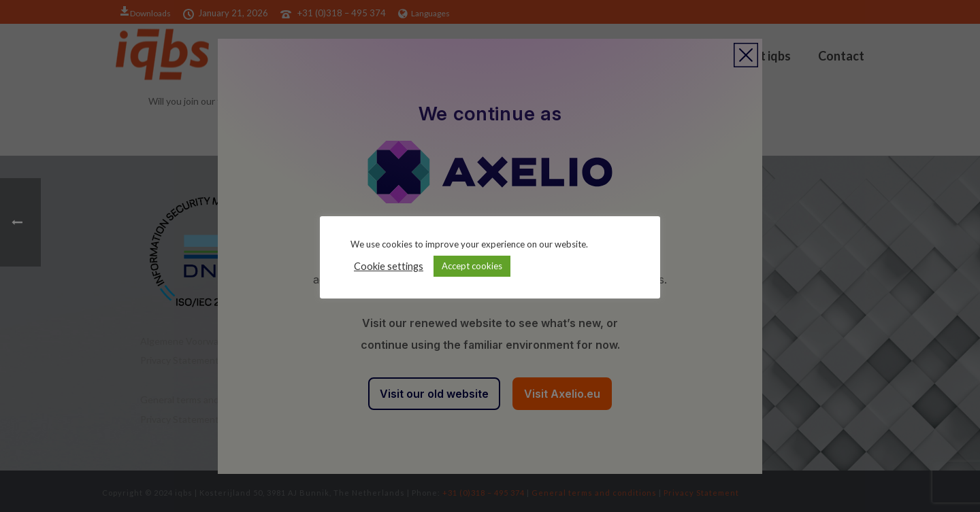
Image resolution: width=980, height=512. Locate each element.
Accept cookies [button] (472, 266)
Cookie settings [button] (389, 266)
